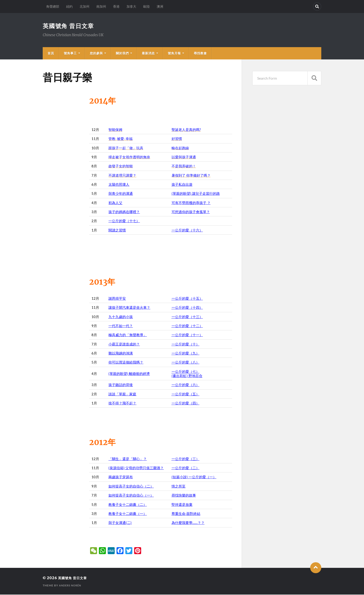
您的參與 (96, 54)
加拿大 (131, 6)
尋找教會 (200, 54)
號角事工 (70, 54)
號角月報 (174, 54)
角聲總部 (53, 6)
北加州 (84, 6)
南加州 (101, 6)
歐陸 (146, 6)
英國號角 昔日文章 (70, 26)
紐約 (69, 6)
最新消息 (148, 54)
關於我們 (122, 54)
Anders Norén (71, 586)
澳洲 (160, 6)
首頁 (51, 54)
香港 (116, 6)
